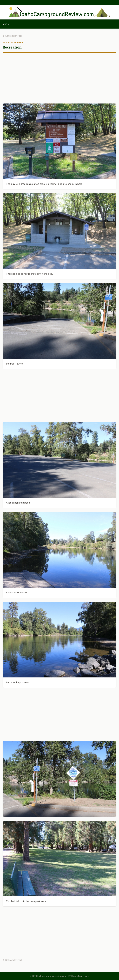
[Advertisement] (59, 79)
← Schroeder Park (13, 36)
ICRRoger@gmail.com (79, 976)
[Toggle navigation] (114, 24)
